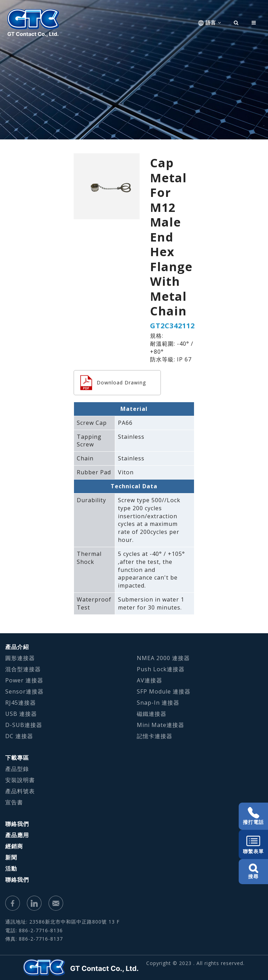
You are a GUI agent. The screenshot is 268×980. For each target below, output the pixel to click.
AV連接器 (150, 680)
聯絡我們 (17, 824)
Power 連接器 (24, 680)
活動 (11, 868)
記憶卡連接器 (155, 736)
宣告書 (14, 802)
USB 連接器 (21, 714)
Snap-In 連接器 (158, 703)
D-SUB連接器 (24, 725)
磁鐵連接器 (152, 714)
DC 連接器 (19, 736)
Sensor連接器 (24, 691)
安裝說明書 (20, 780)
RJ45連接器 (21, 703)
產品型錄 (17, 769)
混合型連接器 (23, 669)
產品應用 (17, 835)
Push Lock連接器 (161, 669)
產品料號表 (20, 791)
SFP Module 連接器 (164, 691)
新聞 (11, 857)
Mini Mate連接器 (161, 725)
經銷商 (14, 846)
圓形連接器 (20, 658)
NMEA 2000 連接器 (163, 658)
